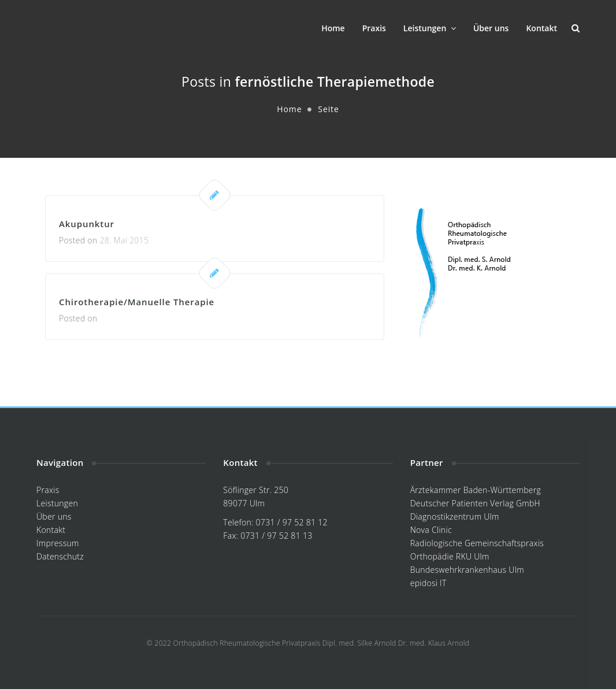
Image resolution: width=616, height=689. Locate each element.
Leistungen (430, 28)
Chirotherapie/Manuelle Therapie (137, 302)
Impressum (58, 543)
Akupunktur (87, 224)
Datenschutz (60, 556)
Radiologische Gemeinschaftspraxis (477, 543)
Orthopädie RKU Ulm (450, 556)
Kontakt (541, 28)
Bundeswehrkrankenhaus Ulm (467, 570)
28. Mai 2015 (124, 240)
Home (333, 28)
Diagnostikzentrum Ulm (455, 516)
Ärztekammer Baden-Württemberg (476, 490)
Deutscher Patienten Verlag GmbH (475, 503)
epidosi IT (428, 583)
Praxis (374, 28)
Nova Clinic (431, 530)
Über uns (491, 28)
